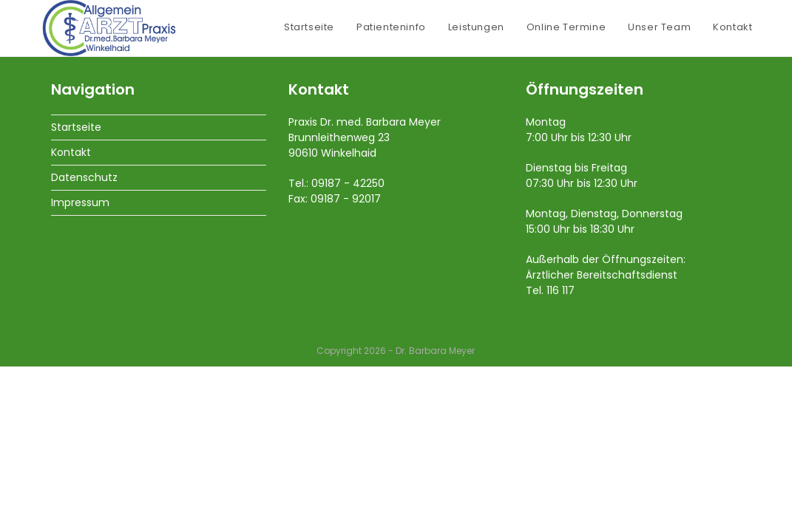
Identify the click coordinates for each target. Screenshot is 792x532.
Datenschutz (84, 343)
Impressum (80, 368)
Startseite (76, 293)
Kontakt (71, 318)
